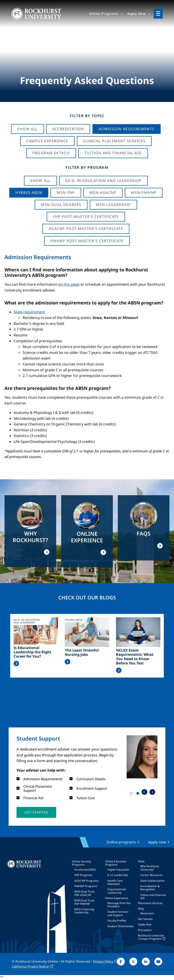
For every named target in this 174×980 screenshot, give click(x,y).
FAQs (141, 861)
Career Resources (152, 875)
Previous (144, 792)
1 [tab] (132, 794)
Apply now (157, 842)
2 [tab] (139, 794)
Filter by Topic (87, 116)
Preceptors (145, 930)
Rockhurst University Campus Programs (151, 937)
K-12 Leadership (118, 875)
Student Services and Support (118, 913)
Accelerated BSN (85, 870)
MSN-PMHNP (144, 193)
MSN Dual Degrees (61, 205)
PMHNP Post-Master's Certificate (87, 241)
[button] (36, 812)
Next (152, 792)
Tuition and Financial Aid (153, 897)
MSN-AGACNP (103, 193)
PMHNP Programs (86, 886)
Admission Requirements (127, 129)
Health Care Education (115, 882)
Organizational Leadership (117, 891)
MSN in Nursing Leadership (84, 911)
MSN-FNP (66, 193)
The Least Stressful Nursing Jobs (82, 652)
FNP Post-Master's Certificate (86, 217)
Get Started (145, 919)
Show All (27, 129)
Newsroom (147, 913)
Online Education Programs (116, 863)
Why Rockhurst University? (150, 868)
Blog (141, 909)
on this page (69, 284)
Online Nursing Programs (81, 863)
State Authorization (152, 881)
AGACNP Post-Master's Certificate (86, 229)
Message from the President (119, 905)
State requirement (29, 312)
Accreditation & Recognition (150, 888)
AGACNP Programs (86, 881)
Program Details (51, 153)
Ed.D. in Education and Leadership (103, 181)
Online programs (121, 842)
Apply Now (145, 924)
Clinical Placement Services (114, 141)
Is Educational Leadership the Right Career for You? (33, 652)
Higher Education (118, 870)
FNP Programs (83, 875)
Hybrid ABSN (29, 193)
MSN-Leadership (113, 205)
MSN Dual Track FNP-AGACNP (84, 893)
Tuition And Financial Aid (113, 153)
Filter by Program (87, 167)
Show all (40, 181)
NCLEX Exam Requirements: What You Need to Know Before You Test (135, 657)
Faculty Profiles (117, 921)
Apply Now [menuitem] (137, 14)
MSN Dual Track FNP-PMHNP (84, 902)
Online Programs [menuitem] (104, 14)
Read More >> (16, 664)
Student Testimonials (121, 926)
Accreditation (68, 129)
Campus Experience (47, 141)
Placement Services (150, 903)
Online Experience (117, 898)
